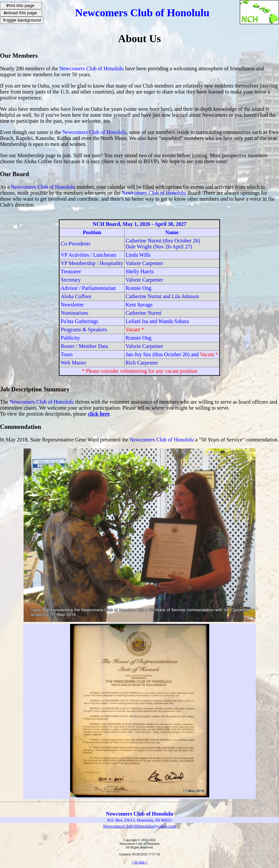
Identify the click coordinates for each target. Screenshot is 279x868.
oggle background (22, 20)
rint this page (21, 5)
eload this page (21, 13)
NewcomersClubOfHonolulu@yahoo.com (139, 826)
